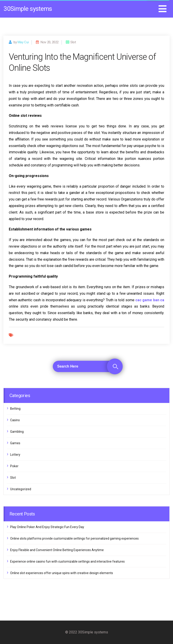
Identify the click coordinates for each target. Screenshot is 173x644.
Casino (15, 420)
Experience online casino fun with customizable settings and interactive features (67, 561)
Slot (13, 478)
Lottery (15, 455)
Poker (14, 466)
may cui (23, 42)
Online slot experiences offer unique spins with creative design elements (62, 573)
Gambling (17, 432)
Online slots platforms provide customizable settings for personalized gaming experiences (74, 538)
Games (15, 443)
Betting (15, 409)
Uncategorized (21, 489)
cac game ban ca (150, 300)
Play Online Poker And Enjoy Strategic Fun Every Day (47, 527)
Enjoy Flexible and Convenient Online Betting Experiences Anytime (57, 550)
